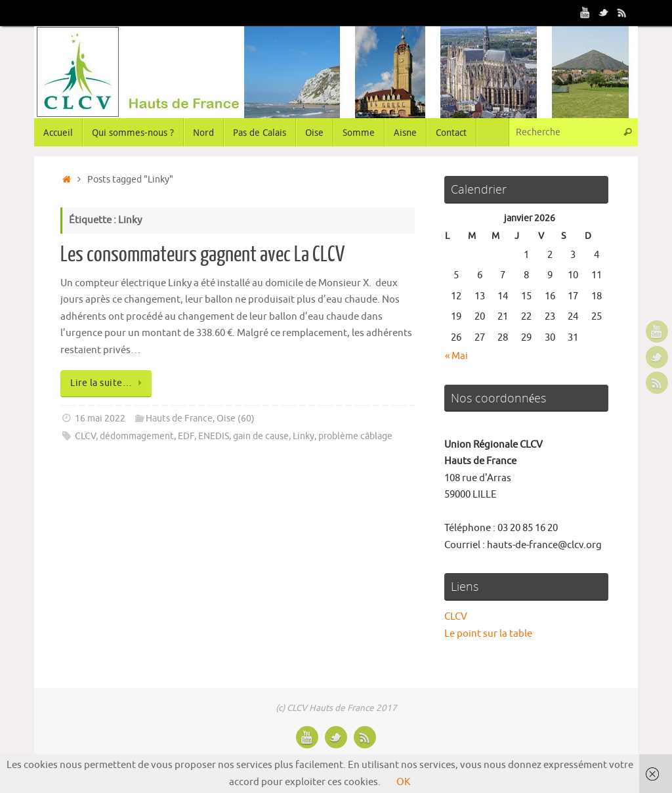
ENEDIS (214, 436)
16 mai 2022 (100, 418)
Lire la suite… (108, 383)
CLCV (85, 436)
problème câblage (355, 436)
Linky (304, 436)
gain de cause (261, 436)
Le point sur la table (488, 634)
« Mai (456, 356)
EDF (186, 436)
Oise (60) (236, 418)
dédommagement (137, 436)
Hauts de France (179, 418)
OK (403, 782)
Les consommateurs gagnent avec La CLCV (202, 255)
